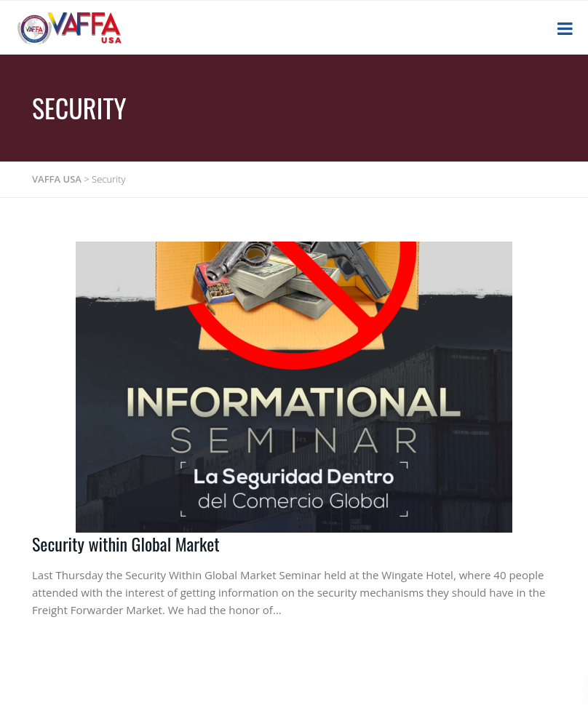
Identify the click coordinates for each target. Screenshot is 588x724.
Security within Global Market (126, 544)
